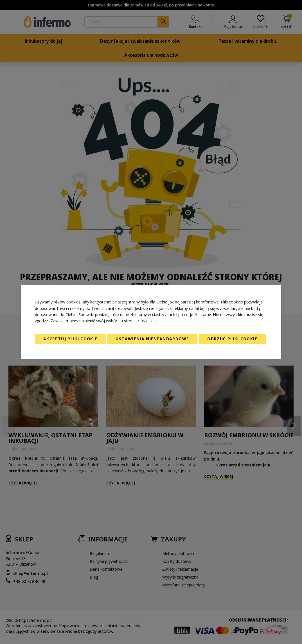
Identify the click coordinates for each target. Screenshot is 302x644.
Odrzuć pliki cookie (232, 339)
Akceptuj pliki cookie (70, 339)
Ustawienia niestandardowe (152, 339)
